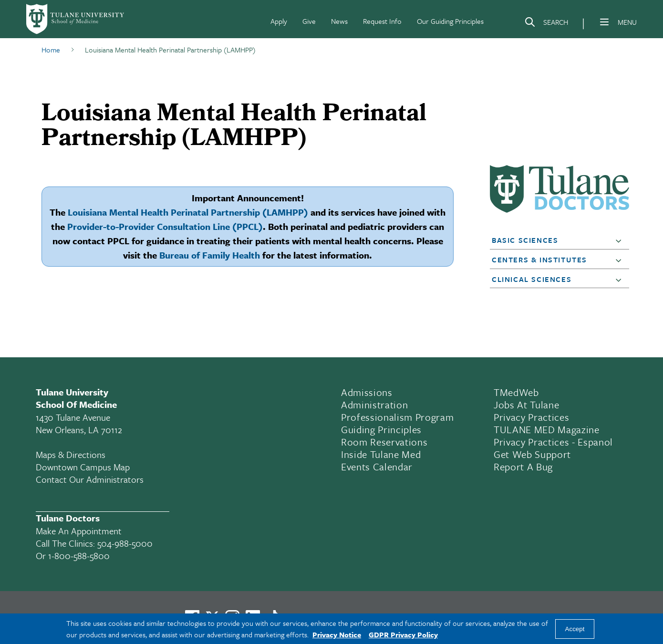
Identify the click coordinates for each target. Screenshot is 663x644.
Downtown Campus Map (83, 467)
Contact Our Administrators (90, 479)
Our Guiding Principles (450, 21)
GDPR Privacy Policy (403, 634)
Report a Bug (523, 467)
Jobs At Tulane (526, 405)
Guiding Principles (381, 429)
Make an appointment (79, 531)
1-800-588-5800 (79, 556)
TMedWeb (516, 392)
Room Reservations (384, 442)
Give (309, 21)
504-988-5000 (125, 543)
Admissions (367, 392)
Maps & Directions (71, 454)
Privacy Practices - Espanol (553, 442)
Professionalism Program (397, 417)
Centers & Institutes (539, 260)
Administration (374, 405)
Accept (575, 629)
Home (51, 50)
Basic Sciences (525, 240)
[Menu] (604, 22)
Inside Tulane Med (381, 454)
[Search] (546, 24)
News (339, 21)
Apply (279, 21)
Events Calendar (377, 467)
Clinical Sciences (532, 279)
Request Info (382, 21)
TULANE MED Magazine (547, 429)
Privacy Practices (531, 417)
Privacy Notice (337, 634)
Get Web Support (532, 454)
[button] (621, 240)
